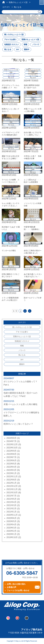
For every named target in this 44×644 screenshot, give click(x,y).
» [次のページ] (30, 311)
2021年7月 (11, 496)
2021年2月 (11, 509)
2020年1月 (11, 534)
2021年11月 (12, 489)
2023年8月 (11, 454)
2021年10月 (12, 492)
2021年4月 (11, 502)
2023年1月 (11, 473)
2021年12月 (12, 486)
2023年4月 (11, 467)
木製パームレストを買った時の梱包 (20, 404)
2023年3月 (11, 470)
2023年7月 (11, 457)
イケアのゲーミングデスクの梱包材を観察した (21, 414)
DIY (18, 49)
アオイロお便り (10, 39)
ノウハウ (36, 44)
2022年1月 (11, 483)
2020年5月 (11, 521)
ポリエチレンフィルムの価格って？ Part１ (21, 383)
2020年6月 (11, 518)
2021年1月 (11, 512)
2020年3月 (11, 528)
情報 (25, 44)
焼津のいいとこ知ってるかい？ (18, 424)
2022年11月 (12, 476)
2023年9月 (11, 451)
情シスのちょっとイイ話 (14, 34)
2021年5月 (11, 499)
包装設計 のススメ (11, 44)
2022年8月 (11, 480)
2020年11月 (12, 515)
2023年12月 (12, 444)
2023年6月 (11, 460)
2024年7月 (11, 441)
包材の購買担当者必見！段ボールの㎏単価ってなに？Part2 (20, 395)
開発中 (27, 49)
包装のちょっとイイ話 (18, 2)
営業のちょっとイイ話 (30, 39)
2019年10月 (12, 537)
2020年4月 (11, 525)
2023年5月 (11, 464)
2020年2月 (11, 531)
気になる (8, 49)
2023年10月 (12, 448)
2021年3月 (11, 505)
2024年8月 (11, 438)
